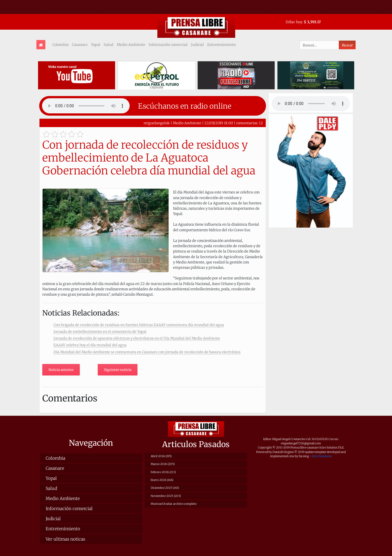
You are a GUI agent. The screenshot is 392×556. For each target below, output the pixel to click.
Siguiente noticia (118, 370)
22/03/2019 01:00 (219, 123)
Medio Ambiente (131, 45)
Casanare (80, 45)
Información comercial (168, 45)
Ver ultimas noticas (65, 539)
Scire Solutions (322, 456)
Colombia (60, 45)
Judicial (197, 45)
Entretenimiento (221, 45)
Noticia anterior (61, 370)
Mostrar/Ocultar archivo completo (174, 504)
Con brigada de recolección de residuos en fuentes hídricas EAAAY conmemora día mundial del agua (139, 325)
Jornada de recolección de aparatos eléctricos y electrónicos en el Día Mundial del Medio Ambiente (137, 338)
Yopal (96, 45)
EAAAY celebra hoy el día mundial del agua (90, 345)
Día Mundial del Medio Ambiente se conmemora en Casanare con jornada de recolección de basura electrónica (147, 352)
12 (261, 123)
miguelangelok (157, 123)
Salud (109, 45)
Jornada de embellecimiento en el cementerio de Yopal (100, 331)
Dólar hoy (294, 22)
